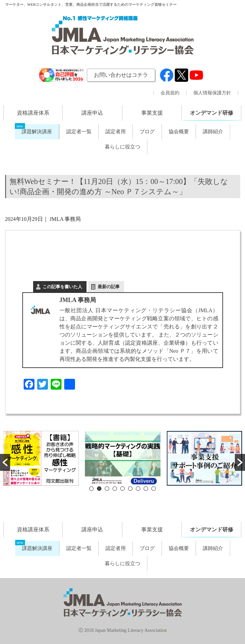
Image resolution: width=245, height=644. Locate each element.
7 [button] (138, 489)
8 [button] (146, 489)
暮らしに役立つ (122, 147)
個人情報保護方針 (212, 93)
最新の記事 (109, 287)
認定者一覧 (79, 132)
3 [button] (107, 489)
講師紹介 (213, 132)
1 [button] (91, 489)
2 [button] (99, 489)
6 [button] (130, 489)
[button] (5, 462)
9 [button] (154, 489)
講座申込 (92, 113)
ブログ (147, 132)
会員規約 (170, 93)
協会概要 (179, 132)
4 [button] (115, 489)
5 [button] (122, 489)
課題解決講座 (37, 132)
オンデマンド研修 (212, 113)
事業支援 (152, 113)
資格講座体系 (33, 113)
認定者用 (116, 132)
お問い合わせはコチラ (121, 75)
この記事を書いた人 (62, 287)
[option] (41, 458)
